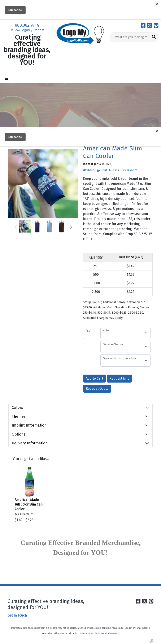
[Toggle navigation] (6, 78)
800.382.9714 (27, 25)
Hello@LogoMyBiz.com (27, 30)
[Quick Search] (130, 37)
